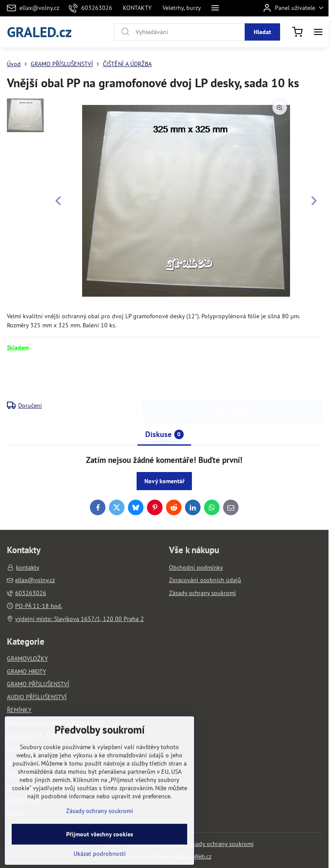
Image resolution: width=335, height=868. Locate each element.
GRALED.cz (39, 32)
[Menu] (318, 32)
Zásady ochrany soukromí (220, 844)
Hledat (262, 32)
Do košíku (232, 376)
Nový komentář (164, 481)
